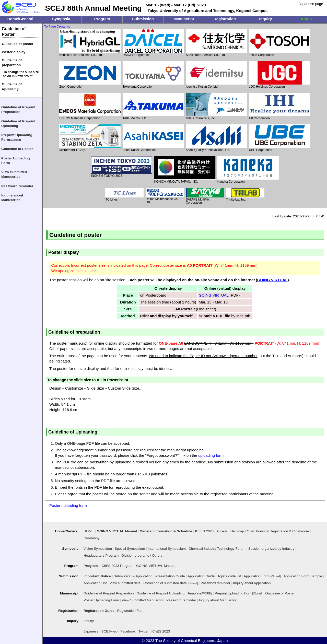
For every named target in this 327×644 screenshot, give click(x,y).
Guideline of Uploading (12, 86)
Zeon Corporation (90, 75)
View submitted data (125, 583)
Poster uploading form (68, 505)
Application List (95, 583)
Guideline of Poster (14, 31)
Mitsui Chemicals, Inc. (216, 106)
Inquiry (89, 621)
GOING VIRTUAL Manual (156, 566)
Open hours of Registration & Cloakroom (278, 531)
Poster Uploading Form (16, 161)
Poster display (14, 52)
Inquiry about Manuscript (12, 198)
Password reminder (17, 186)
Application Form (262, 576)
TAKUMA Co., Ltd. (153, 106)
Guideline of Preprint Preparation (18, 109)
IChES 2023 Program (117, 566)
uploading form (211, 455)
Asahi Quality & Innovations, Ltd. (216, 138)
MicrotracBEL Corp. (90, 138)
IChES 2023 (161, 631)
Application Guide (201, 576)
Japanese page (311, 4)
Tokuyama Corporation (153, 75)
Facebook (128, 631)
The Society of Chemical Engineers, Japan (191, 641)
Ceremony (91, 538)
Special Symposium (130, 549)
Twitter (144, 631)
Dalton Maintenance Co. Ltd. (165, 196)
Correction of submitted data (171, 583)
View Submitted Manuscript (14, 174)
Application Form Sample (303, 576)
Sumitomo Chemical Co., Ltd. (216, 43)
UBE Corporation (280, 138)
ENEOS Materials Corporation (90, 106)
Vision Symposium (98, 549)
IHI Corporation (280, 106)
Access (222, 531)
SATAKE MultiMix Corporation (205, 196)
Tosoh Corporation (280, 43)
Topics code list (229, 576)
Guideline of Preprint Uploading (18, 124)
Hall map (237, 531)
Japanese (91, 631)
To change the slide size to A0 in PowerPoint (21, 74)
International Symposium (167, 549)
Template (200, 593)
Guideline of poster (17, 44)
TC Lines (124, 195)
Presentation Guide (170, 576)
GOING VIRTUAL (272, 280)
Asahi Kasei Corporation (153, 138)
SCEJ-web (110, 631)
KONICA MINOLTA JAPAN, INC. (185, 170)
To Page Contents (57, 27)
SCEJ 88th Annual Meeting (93, 8)
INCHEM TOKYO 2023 (122, 167)
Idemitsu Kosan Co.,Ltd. (216, 75)
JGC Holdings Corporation (280, 75)
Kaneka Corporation (248, 170)
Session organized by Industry (271, 549)
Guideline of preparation (12, 62)
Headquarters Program (101, 555)
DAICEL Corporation (153, 43)
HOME (89, 531)
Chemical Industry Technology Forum (217, 549)
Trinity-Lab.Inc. (245, 195)
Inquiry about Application (252, 583)
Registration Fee (130, 611)
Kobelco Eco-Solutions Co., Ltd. (90, 43)
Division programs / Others (142, 555)
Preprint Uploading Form (17, 137)
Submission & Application (133, 576)
